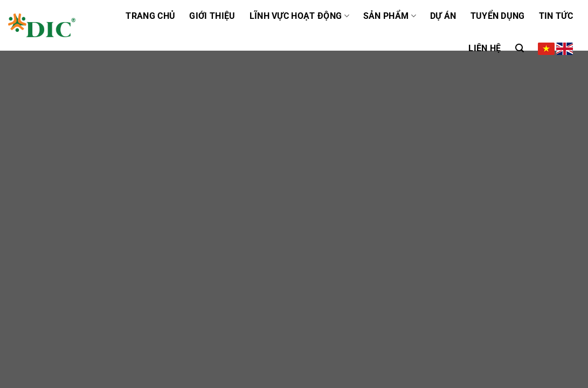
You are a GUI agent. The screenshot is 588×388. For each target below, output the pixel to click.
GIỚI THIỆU (212, 16)
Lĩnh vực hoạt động (299, 16)
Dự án (443, 16)
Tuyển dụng (498, 16)
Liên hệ (485, 48)
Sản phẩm (390, 16)
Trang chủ (150, 16)
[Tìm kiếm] (520, 48)
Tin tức (556, 16)
